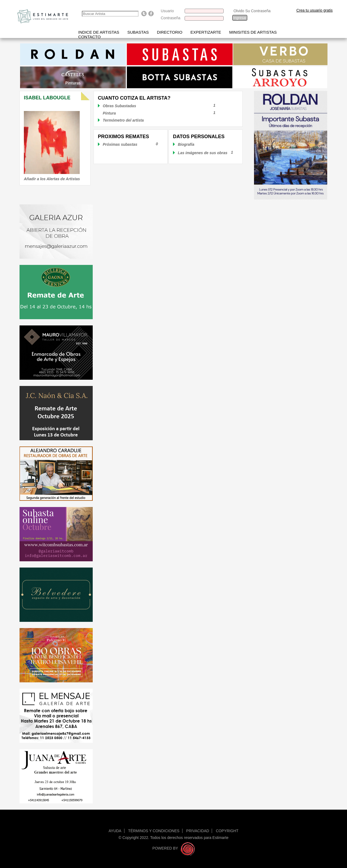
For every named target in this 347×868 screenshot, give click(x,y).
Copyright (227, 831)
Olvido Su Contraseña (252, 11)
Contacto (90, 37)
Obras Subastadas (165, 106)
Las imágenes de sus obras (203, 153)
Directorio (170, 32)
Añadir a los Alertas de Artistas (52, 179)
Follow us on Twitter (144, 14)
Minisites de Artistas (253, 32)
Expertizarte (206, 32)
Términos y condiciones (154, 831)
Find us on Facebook (151, 14)
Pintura (165, 113)
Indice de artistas (99, 32)
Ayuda (115, 831)
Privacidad (198, 831)
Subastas (138, 32)
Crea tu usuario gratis (314, 10)
